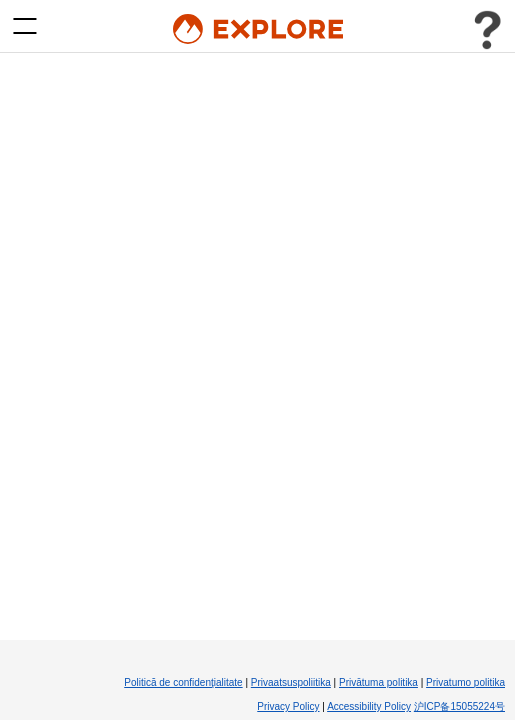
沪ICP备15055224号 (459, 706)
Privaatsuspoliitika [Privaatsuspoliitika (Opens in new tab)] (291, 682)
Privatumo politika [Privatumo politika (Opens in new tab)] (465, 682)
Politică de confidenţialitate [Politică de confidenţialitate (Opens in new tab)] (183, 682)
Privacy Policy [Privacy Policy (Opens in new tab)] (288, 706)
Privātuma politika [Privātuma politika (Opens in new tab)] (378, 682)
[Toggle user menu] (487, 30)
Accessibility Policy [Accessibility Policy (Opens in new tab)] (369, 706)
